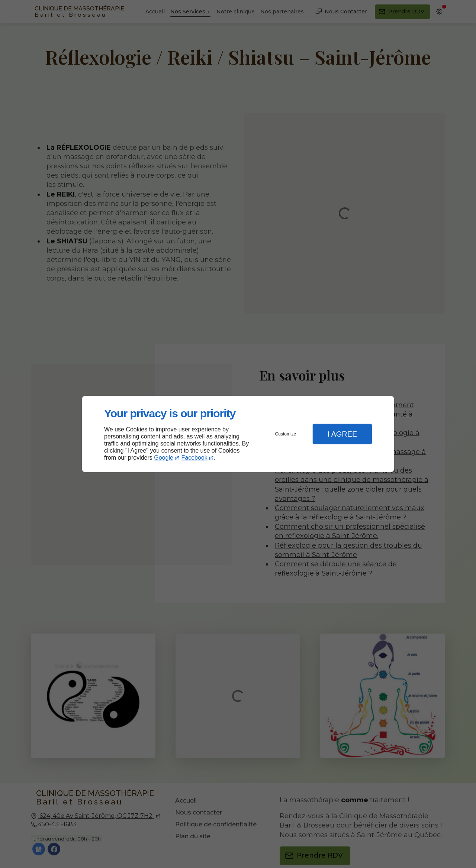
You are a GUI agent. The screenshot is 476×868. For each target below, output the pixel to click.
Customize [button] (286, 434)
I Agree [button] (342, 434)
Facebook (194, 458)
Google (164, 458)
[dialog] (238, 434)
